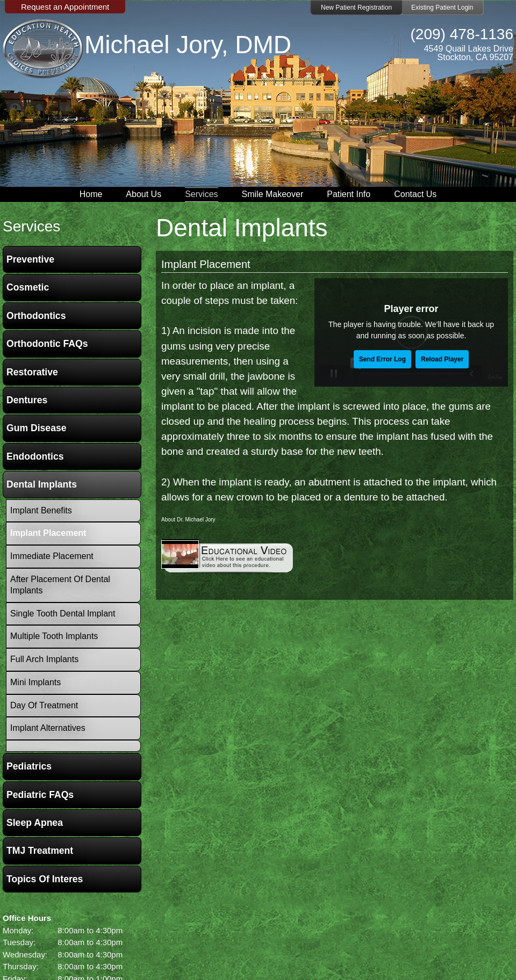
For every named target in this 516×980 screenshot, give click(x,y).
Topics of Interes (45, 879)
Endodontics (35, 456)
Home (91, 194)
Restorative (32, 372)
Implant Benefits (41, 510)
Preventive (30, 259)
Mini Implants (35, 682)
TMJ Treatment (40, 851)
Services (201, 194)
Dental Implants (42, 484)
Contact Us (415, 194)
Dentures (27, 400)
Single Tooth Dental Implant (63, 614)
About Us (144, 194)
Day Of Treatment (44, 705)
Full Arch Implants (44, 659)
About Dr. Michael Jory (188, 520)
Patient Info (349, 194)
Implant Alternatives (48, 728)
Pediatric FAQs (40, 795)
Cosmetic (28, 287)
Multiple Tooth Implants (54, 636)
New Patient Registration (356, 8)
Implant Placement (206, 264)
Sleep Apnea (35, 823)
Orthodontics (36, 316)
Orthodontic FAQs (47, 344)
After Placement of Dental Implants (60, 585)
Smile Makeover (273, 194)
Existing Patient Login (442, 8)
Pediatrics (29, 766)
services (31, 226)
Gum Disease (36, 428)
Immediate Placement (52, 556)
